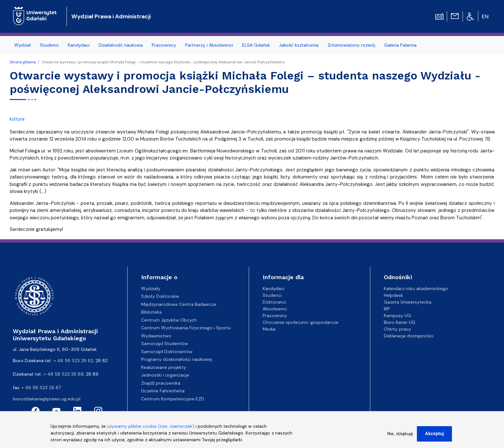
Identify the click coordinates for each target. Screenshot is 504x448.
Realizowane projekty (164, 367)
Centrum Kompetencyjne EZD (173, 399)
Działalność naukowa (121, 45)
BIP (387, 309)
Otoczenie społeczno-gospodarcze (301, 322)
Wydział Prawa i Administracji (111, 16)
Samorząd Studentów (165, 343)
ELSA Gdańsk (256, 45)
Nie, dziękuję (400, 437)
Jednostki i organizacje (165, 375)
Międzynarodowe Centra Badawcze (179, 304)
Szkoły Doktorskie (160, 296)
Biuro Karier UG (400, 322)
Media (269, 329)
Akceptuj (434, 437)
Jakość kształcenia (299, 45)
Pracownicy (164, 45)
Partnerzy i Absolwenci (209, 45)
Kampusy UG (397, 315)
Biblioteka (151, 312)
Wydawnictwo (156, 336)
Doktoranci (274, 302)
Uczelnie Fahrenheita (163, 391)
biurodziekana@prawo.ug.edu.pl (47, 399)
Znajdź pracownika (161, 383)
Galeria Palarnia (400, 45)
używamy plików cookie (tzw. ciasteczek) (151, 430)
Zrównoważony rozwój (351, 45)
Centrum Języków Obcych (169, 320)
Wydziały (151, 288)
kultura (17, 119)
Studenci (49, 45)
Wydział (22, 45)
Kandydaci (79, 45)
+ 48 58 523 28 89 (64, 374)
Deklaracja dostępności (409, 336)
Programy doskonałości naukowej (176, 359)
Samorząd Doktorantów (167, 352)
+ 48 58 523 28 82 (73, 361)
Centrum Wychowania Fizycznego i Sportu (186, 328)
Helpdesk (393, 295)
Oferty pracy (397, 329)
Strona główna (23, 62)
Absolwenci (275, 309)
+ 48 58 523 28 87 (41, 388)
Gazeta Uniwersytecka (408, 302)
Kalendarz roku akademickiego (416, 288)
